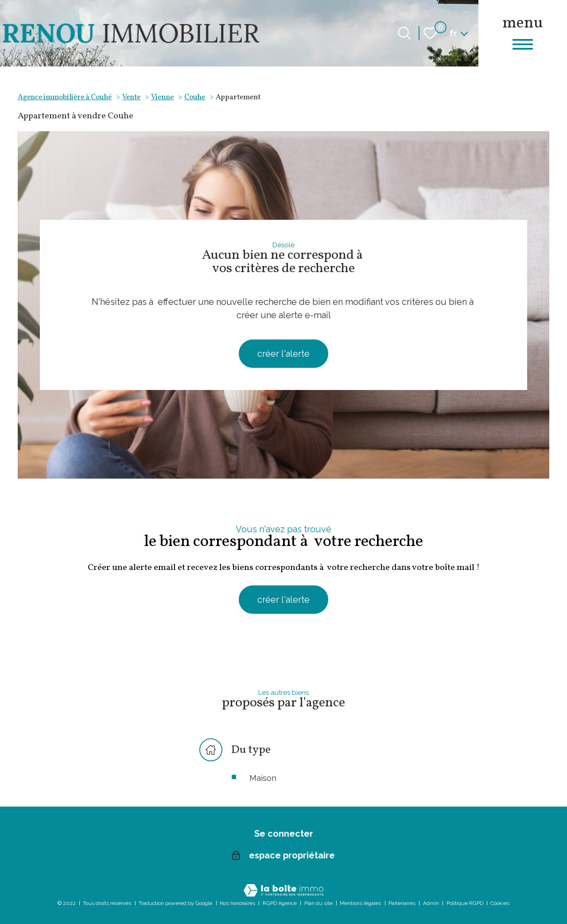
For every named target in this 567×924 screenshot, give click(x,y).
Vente (131, 97)
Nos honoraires (237, 903)
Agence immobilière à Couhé (65, 97)
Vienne (162, 97)
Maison (263, 778)
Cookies (500, 903)
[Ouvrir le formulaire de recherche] (404, 33)
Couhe (195, 97)
